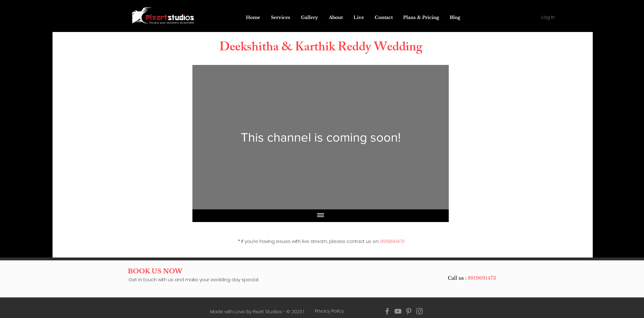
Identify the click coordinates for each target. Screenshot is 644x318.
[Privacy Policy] (329, 311)
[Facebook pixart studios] (387, 311)
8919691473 (392, 241)
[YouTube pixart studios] (398, 311)
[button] (359, 17)
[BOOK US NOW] (155, 271)
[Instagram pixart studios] (419, 311)
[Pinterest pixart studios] (409, 311)
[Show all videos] (321, 216)
